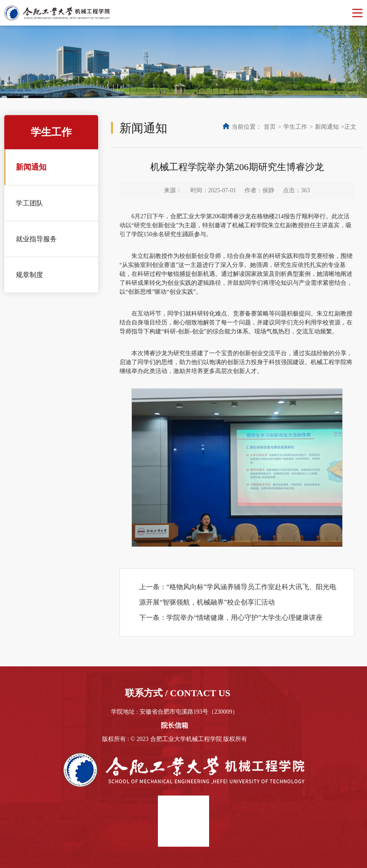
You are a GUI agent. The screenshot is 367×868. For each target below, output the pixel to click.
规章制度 (29, 275)
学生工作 (295, 127)
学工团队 (29, 203)
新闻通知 (31, 167)
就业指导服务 (36, 239)
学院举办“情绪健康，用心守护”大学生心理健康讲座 (245, 618)
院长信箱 (175, 725)
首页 (270, 127)
